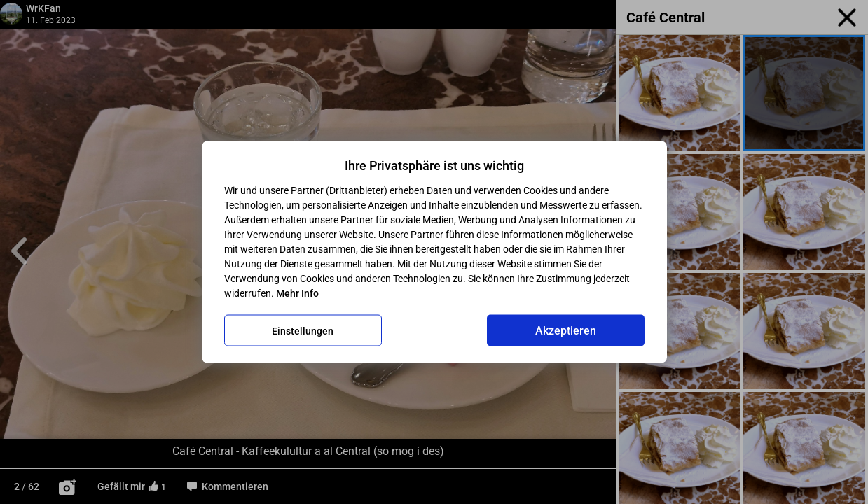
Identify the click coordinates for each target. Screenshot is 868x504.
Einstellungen (303, 330)
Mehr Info (297, 293)
